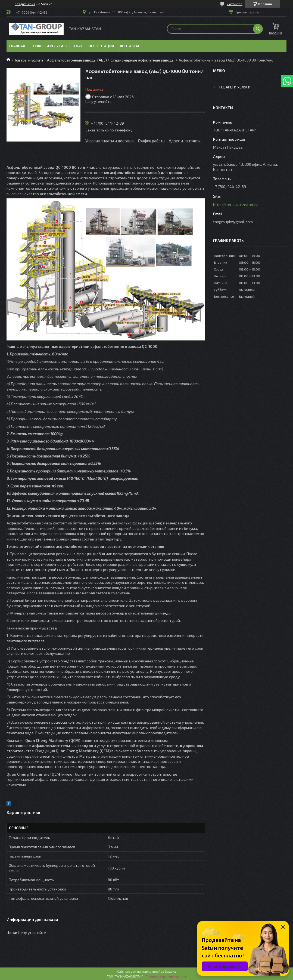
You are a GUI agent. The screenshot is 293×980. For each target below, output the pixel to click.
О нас (78, 46)
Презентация (101, 46)
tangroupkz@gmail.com (233, 222)
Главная (17, 46)
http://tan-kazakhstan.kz (235, 205)
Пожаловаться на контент (166, 976)
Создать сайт (25, 4)
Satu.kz (170, 971)
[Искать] (258, 29)
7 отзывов (235, 4)
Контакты (130, 46)
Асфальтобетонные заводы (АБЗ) (77, 60)
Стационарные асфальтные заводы (143, 60)
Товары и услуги (47, 46)
